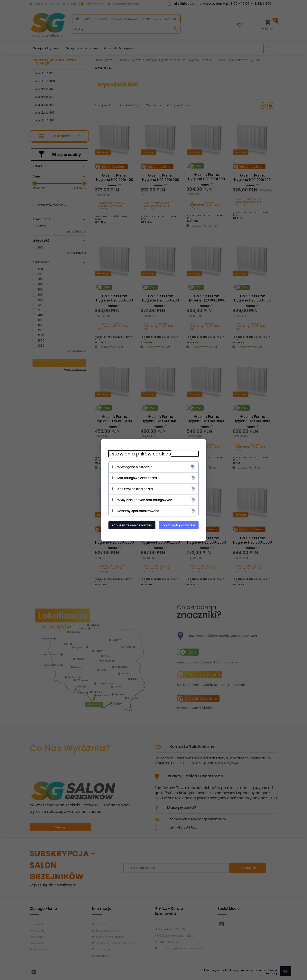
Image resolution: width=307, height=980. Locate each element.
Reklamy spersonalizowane (138, 511)
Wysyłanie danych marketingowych (145, 500)
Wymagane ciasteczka (135, 467)
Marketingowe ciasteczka (137, 478)
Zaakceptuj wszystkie (179, 525)
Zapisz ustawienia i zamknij (132, 525)
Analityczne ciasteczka (135, 489)
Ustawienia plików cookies (140, 454)
